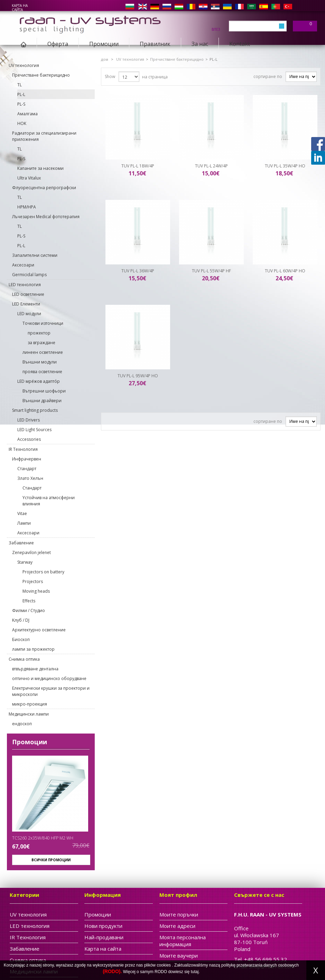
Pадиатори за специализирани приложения (44, 136)
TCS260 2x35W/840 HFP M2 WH (43, 838)
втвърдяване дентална (35, 669)
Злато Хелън (30, 478)
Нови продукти (103, 926)
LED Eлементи (26, 304)
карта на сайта (20, 8)
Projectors (33, 581)
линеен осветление (43, 352)
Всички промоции (51, 860)
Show (110, 76)
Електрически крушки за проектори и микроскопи (51, 691)
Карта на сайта (103, 949)
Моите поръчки (179, 914)
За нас (200, 44)
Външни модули (40, 362)
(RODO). (112, 971)
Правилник (155, 44)
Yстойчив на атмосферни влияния (49, 501)
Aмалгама (27, 114)
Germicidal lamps (29, 275)
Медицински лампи (29, 714)
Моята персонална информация (183, 941)
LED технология (25, 285)
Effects (29, 601)
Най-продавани (104, 937)
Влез (216, 29)
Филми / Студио (29, 610)
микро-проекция (30, 704)
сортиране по (268, 76)
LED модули (29, 314)
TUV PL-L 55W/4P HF (211, 271)
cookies (164, 965)
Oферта (58, 44)
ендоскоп (22, 724)
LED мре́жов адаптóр (39, 381)
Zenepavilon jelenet (31, 552)
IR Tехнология (23, 449)
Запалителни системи (35, 255)
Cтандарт (27, 469)
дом (105, 59)
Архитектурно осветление (39, 630)
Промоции (104, 44)
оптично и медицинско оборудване (49, 678)
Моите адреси (177, 926)
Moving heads (36, 591)
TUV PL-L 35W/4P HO (285, 166)
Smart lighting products (35, 410)
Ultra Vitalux (29, 178)
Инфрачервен (27, 459)
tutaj (195, 972)
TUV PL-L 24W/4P (211, 166)
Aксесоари (23, 265)
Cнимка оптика (24, 659)
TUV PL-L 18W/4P (138, 166)
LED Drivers (29, 420)
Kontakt (240, 44)
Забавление (21, 543)
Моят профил (178, 895)
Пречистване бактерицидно (41, 75)
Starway (25, 562)
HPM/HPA (27, 207)
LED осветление (28, 294)
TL (20, 85)
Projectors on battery (43, 572)
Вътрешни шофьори (44, 391)
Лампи (24, 523)
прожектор (39, 333)
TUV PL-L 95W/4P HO (138, 376)
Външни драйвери (42, 401)
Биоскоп (21, 639)
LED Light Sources (34, 430)
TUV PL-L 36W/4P (138, 271)
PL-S (21, 104)
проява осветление (42, 372)
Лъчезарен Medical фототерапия (46, 217)
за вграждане (41, 343)
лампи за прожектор (33, 649)
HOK (22, 123)
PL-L (21, 94)
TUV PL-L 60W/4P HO (285, 271)
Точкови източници (43, 323)
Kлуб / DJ (21, 620)
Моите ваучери (179, 955)
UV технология (24, 65)
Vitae (22, 513)
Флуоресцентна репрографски (44, 188)
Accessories (29, 439)
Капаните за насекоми (40, 168)
